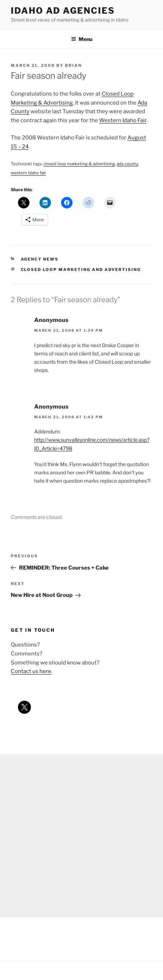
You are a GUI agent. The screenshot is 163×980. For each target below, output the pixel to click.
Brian (73, 65)
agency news (40, 259)
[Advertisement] (81, 836)
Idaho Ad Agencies (63, 11)
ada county (127, 164)
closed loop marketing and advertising (81, 270)
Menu (82, 39)
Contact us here (31, 671)
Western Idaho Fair (123, 120)
